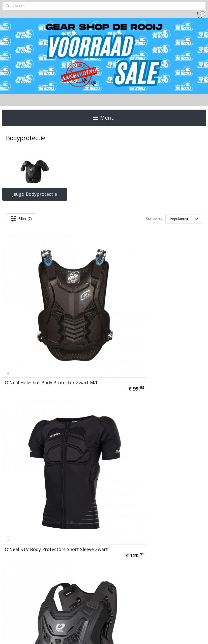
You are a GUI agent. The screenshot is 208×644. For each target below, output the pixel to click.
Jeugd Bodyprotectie (35, 194)
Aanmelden (154, 530)
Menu (104, 118)
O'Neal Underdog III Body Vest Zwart (32, 474)
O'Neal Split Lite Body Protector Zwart (167, 300)
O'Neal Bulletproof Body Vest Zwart (170, 387)
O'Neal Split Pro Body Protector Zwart (97, 387)
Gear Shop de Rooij (21, 580)
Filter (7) (21, 219)
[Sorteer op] (184, 219)
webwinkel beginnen (117, 635)
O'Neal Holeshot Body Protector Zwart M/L (28, 300)
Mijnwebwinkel (161, 635)
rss (98, 635)
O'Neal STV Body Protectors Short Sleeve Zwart (100, 298)
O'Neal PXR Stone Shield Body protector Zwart (31, 387)
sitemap (87, 635)
